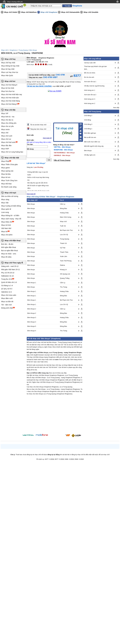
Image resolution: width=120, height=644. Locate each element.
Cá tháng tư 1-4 (7, 286)
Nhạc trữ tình (6, 225)
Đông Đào (64, 209)
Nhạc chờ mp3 (10, 193)
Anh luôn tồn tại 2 (90, 95)
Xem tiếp (116, 108)
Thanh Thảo (64, 253)
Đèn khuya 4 (32, 331)
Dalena (62, 266)
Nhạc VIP (5, 113)
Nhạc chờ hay (10, 59)
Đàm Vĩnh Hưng (66, 218)
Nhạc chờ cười (7, 136)
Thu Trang (64, 288)
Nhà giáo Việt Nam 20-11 (11, 269)
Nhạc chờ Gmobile (91, 12)
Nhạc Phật (5, 161)
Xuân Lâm (64, 257)
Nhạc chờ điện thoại (13, 241)
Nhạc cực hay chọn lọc (10, 72)
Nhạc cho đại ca (7, 120)
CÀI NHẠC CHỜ (15, 7)
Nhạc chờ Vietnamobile (70, 12)
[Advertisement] (55, 415)
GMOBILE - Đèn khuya (62, 155)
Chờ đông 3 (88, 124)
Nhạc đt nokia (6, 257)
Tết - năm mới (6, 305)
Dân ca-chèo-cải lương (10, 196)
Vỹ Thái (63, 248)
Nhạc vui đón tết (7, 302)
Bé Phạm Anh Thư (66, 231)
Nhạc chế (5, 133)
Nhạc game (5, 168)
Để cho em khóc (90, 73)
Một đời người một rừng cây (94, 146)
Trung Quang (23, 50)
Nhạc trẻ (4, 232)
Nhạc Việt (5, 203)
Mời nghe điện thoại (9, 247)
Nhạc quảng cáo (7, 171)
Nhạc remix (5, 129)
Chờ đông (88, 120)
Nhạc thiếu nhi (7, 222)
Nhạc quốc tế (6, 209)
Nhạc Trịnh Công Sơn (9, 180)
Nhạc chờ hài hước (8, 142)
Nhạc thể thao (6, 184)
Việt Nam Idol (6, 228)
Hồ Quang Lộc (65, 275)
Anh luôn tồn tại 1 (90, 82)
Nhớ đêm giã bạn (90, 133)
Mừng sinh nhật (7, 308)
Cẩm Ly (63, 205)
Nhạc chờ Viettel (11, 12)
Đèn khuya (33, 50)
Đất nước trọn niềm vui (92, 142)
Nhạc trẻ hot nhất (8, 88)
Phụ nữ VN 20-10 (8, 273)
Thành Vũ (63, 244)
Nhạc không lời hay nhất (10, 66)
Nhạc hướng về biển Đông (11, 206)
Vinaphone (13, 50)
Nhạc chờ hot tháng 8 (9, 85)
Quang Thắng (65, 279)
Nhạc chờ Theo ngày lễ (14, 263)
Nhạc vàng (5, 199)
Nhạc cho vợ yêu (7, 126)
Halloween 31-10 (7, 276)
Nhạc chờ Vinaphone (49, 12)
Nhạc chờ (4, 50)
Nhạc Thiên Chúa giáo (9, 164)
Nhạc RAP (5, 149)
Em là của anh (89, 77)
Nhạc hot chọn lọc (8, 91)
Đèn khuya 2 (32, 309)
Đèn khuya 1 (32, 283)
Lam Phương (38, 168)
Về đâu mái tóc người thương (94, 86)
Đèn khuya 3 (32, 318)
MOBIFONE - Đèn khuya (63, 150)
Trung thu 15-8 (7, 279)
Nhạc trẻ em (6, 177)
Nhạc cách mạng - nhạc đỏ (11, 219)
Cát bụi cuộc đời (90, 63)
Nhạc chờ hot (10, 81)
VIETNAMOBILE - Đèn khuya (64, 153)
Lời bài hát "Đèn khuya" (36, 164)
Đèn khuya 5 (32, 327)
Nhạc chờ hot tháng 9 (9, 104)
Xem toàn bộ (47, 138)
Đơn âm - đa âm (7, 244)
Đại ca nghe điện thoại (10, 251)
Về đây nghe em (90, 155)
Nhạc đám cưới (7, 298)
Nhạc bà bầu (6, 174)
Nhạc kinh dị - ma (8, 117)
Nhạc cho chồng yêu (9, 123)
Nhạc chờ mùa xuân (9, 295)
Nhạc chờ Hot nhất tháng (11, 101)
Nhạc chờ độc (10, 110)
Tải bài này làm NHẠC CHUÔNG (39, 86)
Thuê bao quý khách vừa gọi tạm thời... (95, 68)
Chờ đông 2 (88, 116)
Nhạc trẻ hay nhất (8, 69)
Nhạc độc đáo (6, 145)
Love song (5, 212)
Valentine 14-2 (6, 292)
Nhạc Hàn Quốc (7, 75)
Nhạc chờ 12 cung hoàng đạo (12, 152)
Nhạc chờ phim (7, 235)
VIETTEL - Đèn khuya (62, 147)
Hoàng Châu (64, 213)
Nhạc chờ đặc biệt (12, 158)
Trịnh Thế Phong (66, 261)
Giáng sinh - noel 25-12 (10, 266)
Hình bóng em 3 (90, 99)
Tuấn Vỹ (63, 226)
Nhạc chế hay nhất (8, 63)
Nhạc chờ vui (6, 139)
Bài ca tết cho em (90, 137)
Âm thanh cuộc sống (9, 187)
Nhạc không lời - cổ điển (10, 215)
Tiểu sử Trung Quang (62, 160)
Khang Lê (63, 270)
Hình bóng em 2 (90, 103)
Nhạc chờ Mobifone (29, 12)
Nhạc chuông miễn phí (15, 2)
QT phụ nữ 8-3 (7, 289)
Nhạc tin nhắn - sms (9, 254)
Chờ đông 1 (88, 129)
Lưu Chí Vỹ (64, 235)
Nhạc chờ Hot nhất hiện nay (12, 94)
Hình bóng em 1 (90, 90)
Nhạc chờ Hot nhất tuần (10, 98)
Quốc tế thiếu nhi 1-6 (9, 282)
